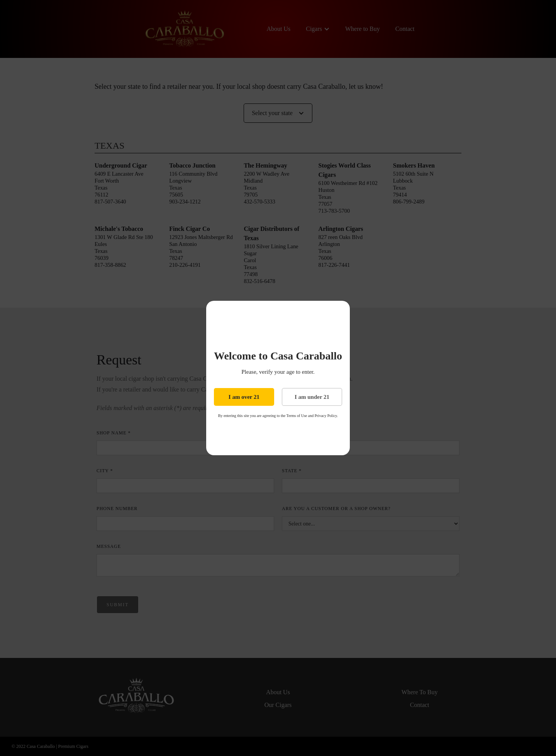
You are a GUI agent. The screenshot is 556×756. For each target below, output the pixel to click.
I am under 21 (312, 397)
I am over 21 (244, 397)
